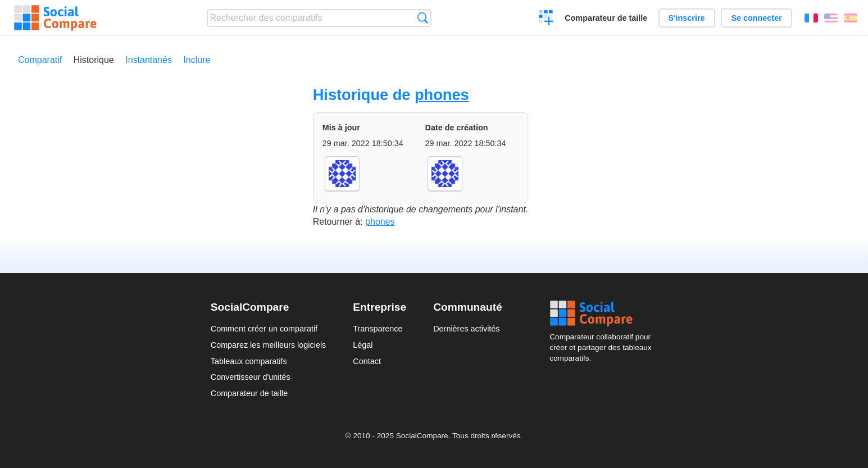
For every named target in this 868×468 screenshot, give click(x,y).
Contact (367, 361)
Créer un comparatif (546, 19)
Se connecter (756, 18)
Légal (363, 345)
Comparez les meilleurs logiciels (269, 345)
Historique (94, 60)
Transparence (378, 329)
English (831, 18)
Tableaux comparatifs (249, 361)
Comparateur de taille (606, 18)
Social (603, 313)
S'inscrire (687, 18)
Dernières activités (466, 329)
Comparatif (40, 60)
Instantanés (149, 60)
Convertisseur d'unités (251, 377)
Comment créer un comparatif (264, 329)
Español (851, 18)
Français (811, 18)
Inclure (197, 60)
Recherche (423, 18)
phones (442, 95)
